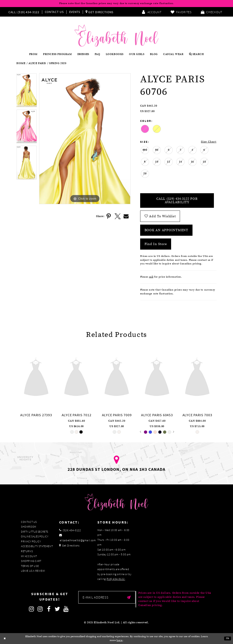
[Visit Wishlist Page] (181, 12)
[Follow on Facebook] (49, 609)
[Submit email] (129, 597)
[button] (211, 12)
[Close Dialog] (5, 639)
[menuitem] (25, 12)
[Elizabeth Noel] (116, 36)
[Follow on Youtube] (66, 609)
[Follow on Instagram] (32, 609)
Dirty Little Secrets (35, 532)
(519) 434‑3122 (116, 579)
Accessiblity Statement (37, 546)
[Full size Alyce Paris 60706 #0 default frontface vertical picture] (85, 139)
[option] (27, 91)
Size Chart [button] (209, 142)
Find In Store (156, 244)
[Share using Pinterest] (109, 216)
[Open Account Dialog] (152, 12)
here (119, 640)
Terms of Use (30, 566)
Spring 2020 (58, 63)
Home (21, 63)
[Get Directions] (99, 12)
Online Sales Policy (35, 536)
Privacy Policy (31, 541)
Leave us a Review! (33, 571)
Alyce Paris (37, 63)
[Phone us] (23, 12)
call (151, 277)
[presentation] (36, 378)
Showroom (29, 527)
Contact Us (54, 12)
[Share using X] (118, 216)
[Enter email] (107, 597)
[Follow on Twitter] (58, 609)
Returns (27, 551)
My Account (29, 556)
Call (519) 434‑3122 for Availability (177, 200)
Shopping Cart (31, 561)
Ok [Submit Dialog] (228, 639)
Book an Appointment (166, 230)
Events (75, 12)
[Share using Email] (126, 216)
